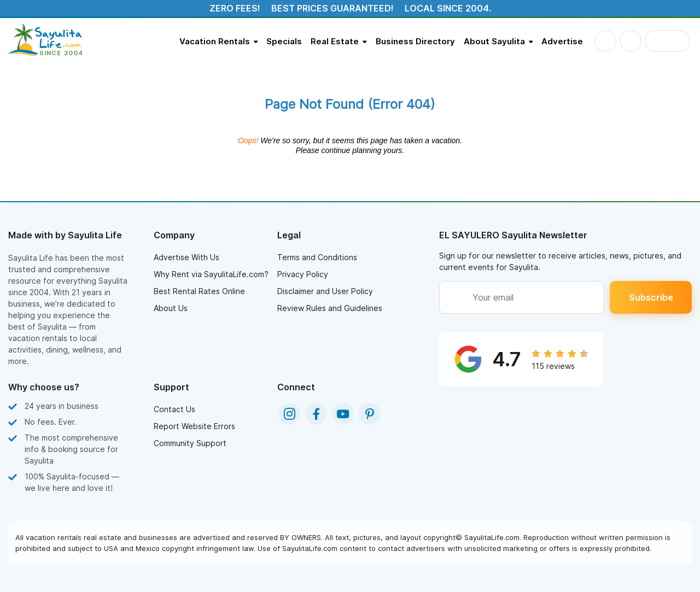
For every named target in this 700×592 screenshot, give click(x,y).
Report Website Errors (194, 426)
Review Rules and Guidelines (330, 308)
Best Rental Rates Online (199, 291)
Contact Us (174, 409)
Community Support (190, 443)
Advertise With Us (186, 257)
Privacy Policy (303, 274)
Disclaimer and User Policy (325, 291)
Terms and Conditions (317, 257)
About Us (171, 308)
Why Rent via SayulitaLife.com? (211, 274)
